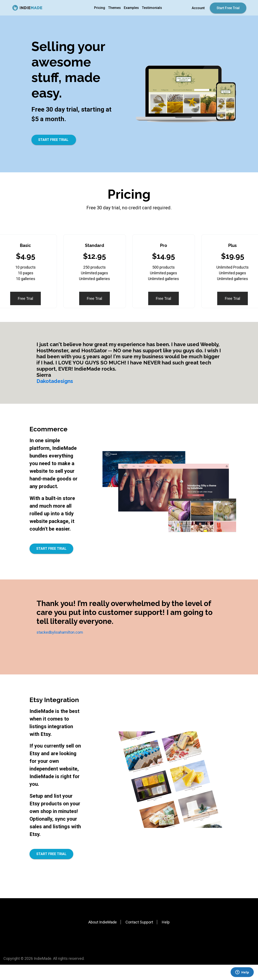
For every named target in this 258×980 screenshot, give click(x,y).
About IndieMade (103, 922)
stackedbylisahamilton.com (60, 632)
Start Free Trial (228, 8)
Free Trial (25, 298)
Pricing (100, 8)
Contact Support (139, 922)
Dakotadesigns (55, 381)
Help (166, 922)
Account (198, 8)
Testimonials (152, 8)
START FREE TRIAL (54, 140)
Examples (131, 8)
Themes (114, 8)
